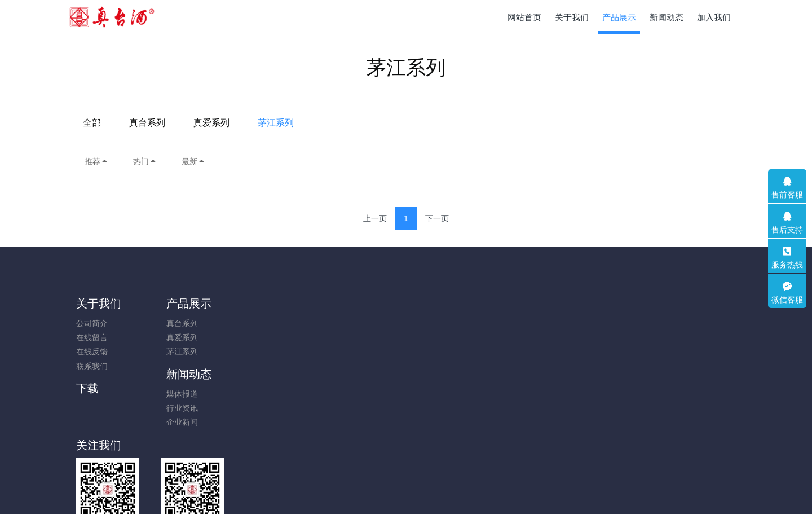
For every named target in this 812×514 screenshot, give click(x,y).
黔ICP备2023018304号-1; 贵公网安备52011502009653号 (406, 476)
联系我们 (92, 366)
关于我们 (99, 304)
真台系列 (365, 123)
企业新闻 (261, 352)
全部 (310, 123)
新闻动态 (267, 304)
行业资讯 (261, 337)
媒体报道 (261, 323)
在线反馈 (92, 352)
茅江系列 (493, 123)
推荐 (96, 161)
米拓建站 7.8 (425, 490)
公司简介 (92, 323)
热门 (145, 161)
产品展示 (183, 304)
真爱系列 (429, 123)
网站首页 (524, 17)
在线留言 (92, 337)
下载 (341, 304)
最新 (193, 161)
